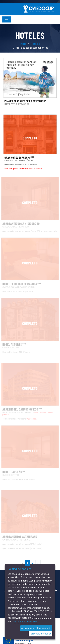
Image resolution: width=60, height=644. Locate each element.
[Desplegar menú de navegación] (7, 19)
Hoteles (35, 44)
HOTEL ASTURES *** (22, 336)
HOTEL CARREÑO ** (22, 463)
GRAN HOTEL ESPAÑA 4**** (19, 158)
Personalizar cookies (41, 634)
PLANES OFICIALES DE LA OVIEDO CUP (25, 102)
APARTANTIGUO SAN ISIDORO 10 (26, 214)
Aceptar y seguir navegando (36, 628)
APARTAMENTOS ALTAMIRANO (25, 528)
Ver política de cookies (25, 621)
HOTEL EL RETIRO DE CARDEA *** (26, 274)
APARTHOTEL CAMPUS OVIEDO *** (26, 400)
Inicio (23, 44)
